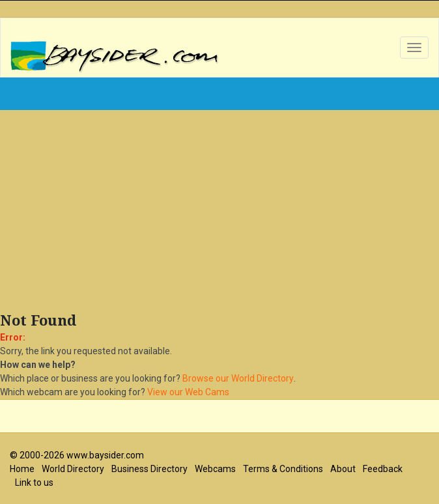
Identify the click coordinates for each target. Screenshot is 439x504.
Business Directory (149, 469)
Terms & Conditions (283, 469)
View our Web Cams (188, 392)
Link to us (34, 483)
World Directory (73, 469)
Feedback (383, 469)
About (343, 469)
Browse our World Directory (238, 378)
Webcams (215, 469)
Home (22, 469)
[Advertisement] (219, 214)
